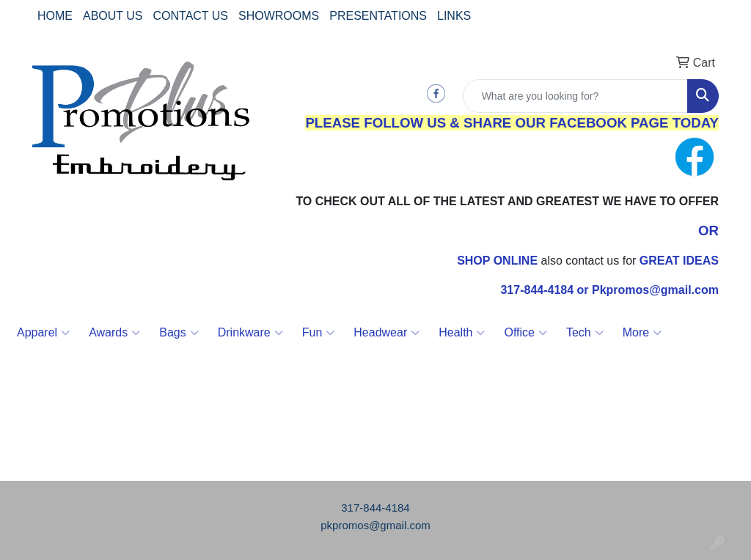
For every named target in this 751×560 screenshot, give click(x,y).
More (642, 333)
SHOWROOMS (279, 16)
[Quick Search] (575, 96)
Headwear (387, 333)
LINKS (454, 16)
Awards (114, 333)
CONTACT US (191, 16)
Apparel (43, 333)
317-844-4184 (375, 508)
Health (462, 333)
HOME (55, 16)
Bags (179, 333)
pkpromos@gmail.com (375, 525)
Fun (319, 333)
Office (525, 333)
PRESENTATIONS (378, 16)
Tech (585, 333)
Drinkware (250, 333)
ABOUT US (113, 16)
